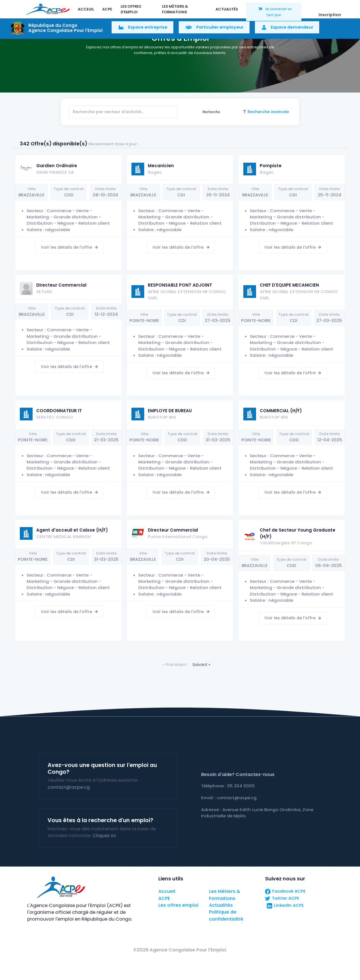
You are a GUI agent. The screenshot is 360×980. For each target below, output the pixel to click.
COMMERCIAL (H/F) (281, 411)
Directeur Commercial (61, 285)
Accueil (167, 891)
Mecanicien (161, 166)
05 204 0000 (241, 786)
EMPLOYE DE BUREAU (170, 411)
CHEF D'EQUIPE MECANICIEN (289, 285)
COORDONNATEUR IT (59, 411)
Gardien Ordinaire (57, 166)
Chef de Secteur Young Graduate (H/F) (298, 533)
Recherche (211, 112)
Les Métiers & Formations (225, 895)
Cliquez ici (104, 836)
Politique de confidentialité (226, 915)
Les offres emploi (178, 905)
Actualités (221, 905)
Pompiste (271, 166)
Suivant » (201, 665)
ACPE (164, 898)
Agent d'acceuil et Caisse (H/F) (72, 530)
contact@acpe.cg (69, 787)
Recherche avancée (268, 112)
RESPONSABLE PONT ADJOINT (180, 285)
